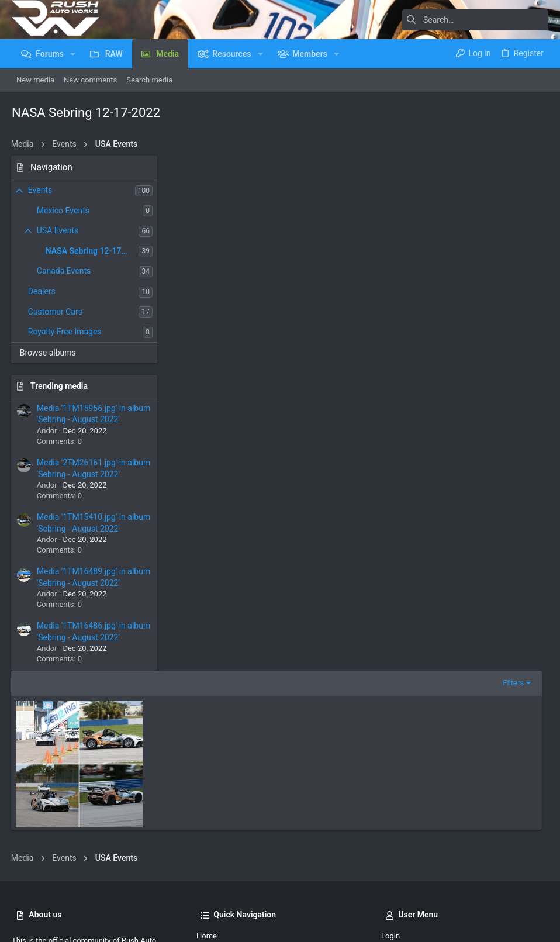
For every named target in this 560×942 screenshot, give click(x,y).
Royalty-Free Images (65, 332)
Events (41, 190)
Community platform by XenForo (114, 924)
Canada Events (65, 271)
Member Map (219, 806)
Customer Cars (56, 312)
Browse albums (49, 353)
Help (479, 891)
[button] (73, 54)
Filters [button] (520, 168)
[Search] (475, 20)
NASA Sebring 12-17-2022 (93, 251)
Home (207, 766)
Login (390, 766)
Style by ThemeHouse (259, 924)
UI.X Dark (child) (47, 891)
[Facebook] (543, 924)
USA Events (58, 230)
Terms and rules (384, 891)
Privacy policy (441, 891)
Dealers (42, 291)
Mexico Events (64, 211)
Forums (209, 786)
